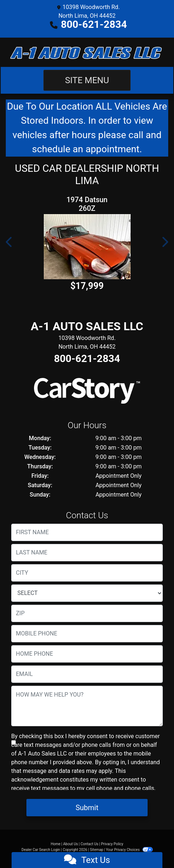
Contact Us (90, 844)
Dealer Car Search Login (41, 850)
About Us (71, 844)
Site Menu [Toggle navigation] (87, 80)
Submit (87, 808)
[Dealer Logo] (87, 52)
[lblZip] (87, 613)
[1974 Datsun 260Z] (87, 247)
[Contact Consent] (14, 743)
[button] (9, 242)
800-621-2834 (94, 24)
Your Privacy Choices (129, 850)
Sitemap (96, 850)
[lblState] (87, 593)
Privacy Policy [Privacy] (112, 844)
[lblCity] (87, 573)
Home (56, 844)
